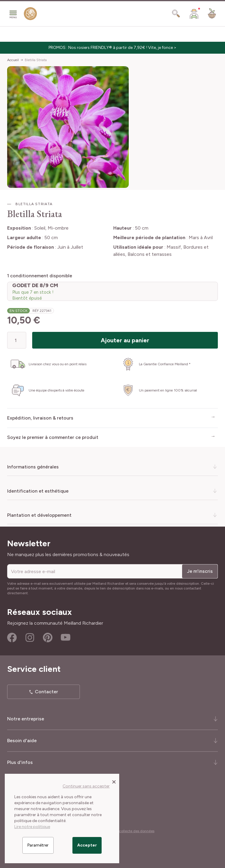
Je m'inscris (200, 571)
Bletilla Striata (36, 60)
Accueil (13, 60)
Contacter (46, 692)
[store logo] (30, 15)
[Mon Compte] (194, 14)
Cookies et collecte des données (128, 831)
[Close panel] (114, 782)
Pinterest (48, 638)
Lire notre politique (32, 827)
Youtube (66, 638)
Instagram (30, 638)
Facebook (12, 638)
